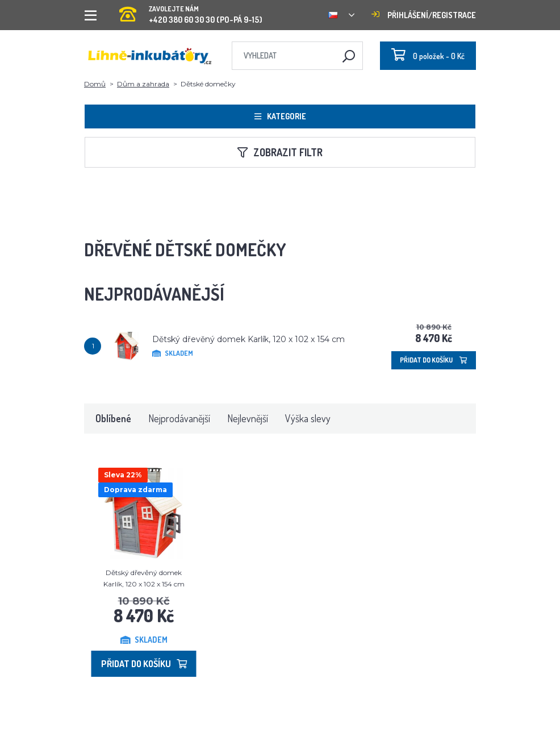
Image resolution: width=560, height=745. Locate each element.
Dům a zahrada (143, 84)
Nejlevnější (248, 418)
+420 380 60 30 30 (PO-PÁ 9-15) (191, 11)
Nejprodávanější (179, 418)
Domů (95, 84)
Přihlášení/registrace (424, 15)
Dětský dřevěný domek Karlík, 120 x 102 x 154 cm (248, 339)
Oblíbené (113, 418)
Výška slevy (308, 418)
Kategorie (280, 116)
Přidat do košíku (434, 360)
